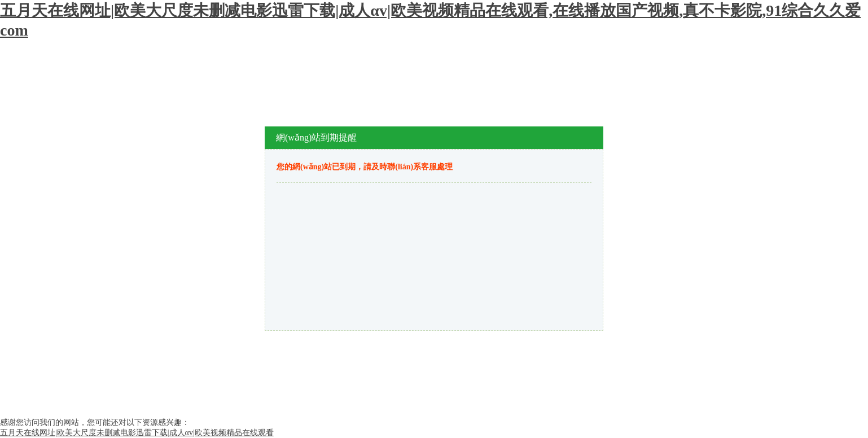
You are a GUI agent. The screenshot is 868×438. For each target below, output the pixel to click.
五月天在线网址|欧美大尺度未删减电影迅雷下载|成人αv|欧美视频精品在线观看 (137, 433)
